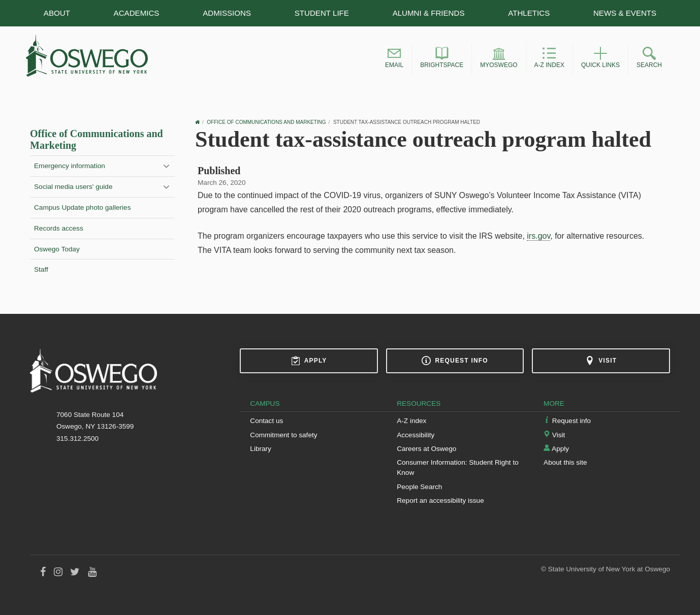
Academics (137, 13)
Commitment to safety (283, 435)
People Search (419, 487)
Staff (41, 269)
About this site (565, 462)
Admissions (227, 13)
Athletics (529, 13)
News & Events (625, 13)
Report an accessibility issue (440, 500)
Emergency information (70, 166)
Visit (601, 361)
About (57, 13)
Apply (309, 361)
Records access (59, 228)
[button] (394, 59)
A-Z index (411, 421)
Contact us (266, 421)
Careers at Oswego (426, 449)
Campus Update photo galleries (82, 207)
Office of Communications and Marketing (266, 122)
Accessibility (416, 435)
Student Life (322, 13)
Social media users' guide (73, 187)
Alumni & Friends (429, 13)
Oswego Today (57, 249)
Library (261, 449)
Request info (455, 361)
